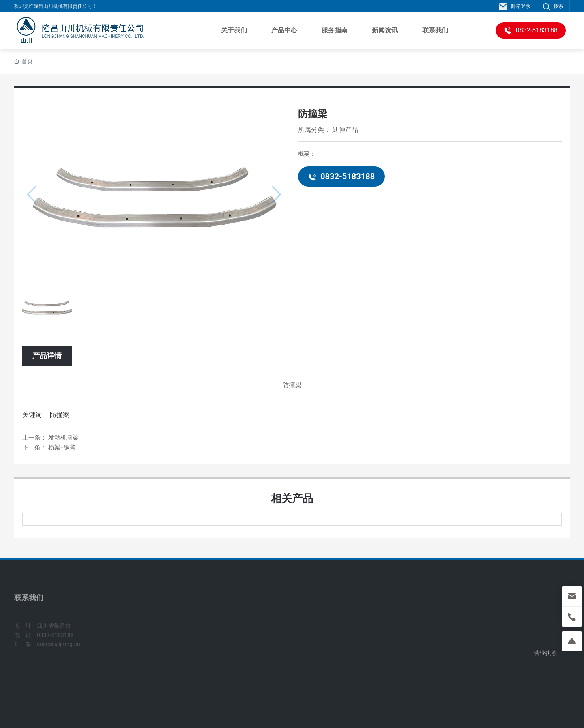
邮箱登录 (515, 6)
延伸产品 (345, 130)
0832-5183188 (341, 176)
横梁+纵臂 (62, 447)
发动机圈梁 (63, 438)
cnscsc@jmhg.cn (59, 652)
